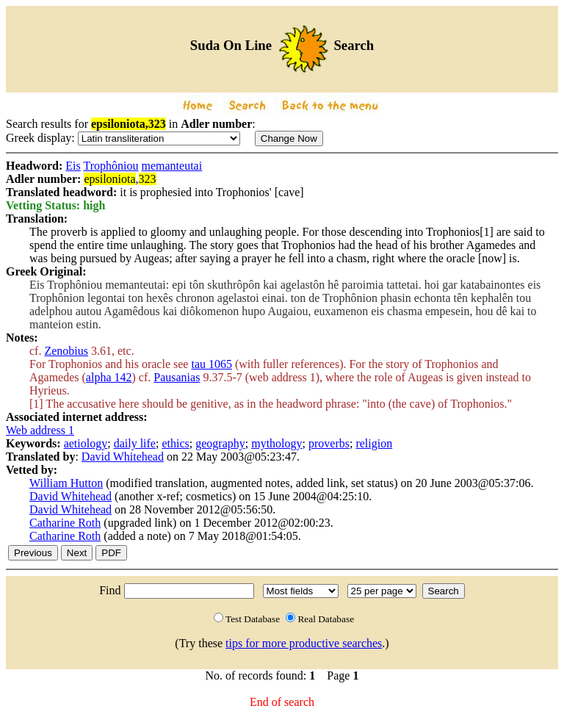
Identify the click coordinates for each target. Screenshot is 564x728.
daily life (135, 443)
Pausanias (177, 377)
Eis (73, 166)
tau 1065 (211, 364)
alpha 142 (109, 377)
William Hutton (66, 483)
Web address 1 (40, 430)
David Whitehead (123, 457)
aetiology (86, 443)
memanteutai (171, 166)
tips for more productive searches (304, 643)
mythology (276, 443)
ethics (175, 443)
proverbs (329, 443)
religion (374, 443)
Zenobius (66, 351)
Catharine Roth (65, 523)
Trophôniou (111, 166)
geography (220, 443)
